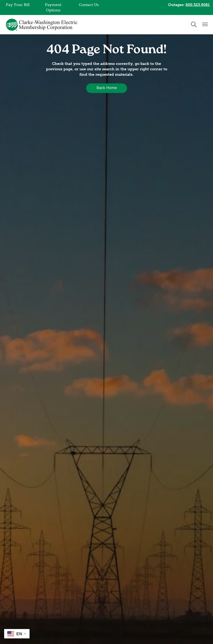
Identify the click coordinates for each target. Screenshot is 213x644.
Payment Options (53, 7)
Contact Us (89, 5)
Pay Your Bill (18, 5)
